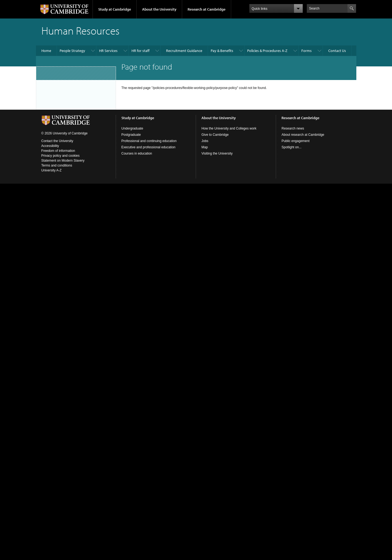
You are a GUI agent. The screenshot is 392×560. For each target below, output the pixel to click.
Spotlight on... (291, 147)
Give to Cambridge (215, 135)
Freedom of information (58, 151)
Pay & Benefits (222, 51)
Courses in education (137, 153)
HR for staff (140, 51)
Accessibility (50, 146)
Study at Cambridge (115, 9)
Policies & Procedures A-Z (267, 51)
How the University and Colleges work (229, 128)
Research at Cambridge (206, 9)
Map (205, 147)
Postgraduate (131, 135)
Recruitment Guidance (184, 51)
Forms (307, 51)
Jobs (205, 141)
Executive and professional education (148, 147)
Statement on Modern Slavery (63, 161)
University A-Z (52, 170)
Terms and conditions (57, 165)
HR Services (108, 51)
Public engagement (295, 141)
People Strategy (72, 51)
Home (46, 51)
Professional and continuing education (149, 141)
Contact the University (57, 141)
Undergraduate (132, 128)
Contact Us (337, 51)
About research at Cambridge (303, 135)
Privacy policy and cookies (61, 156)
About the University (159, 9)
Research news (293, 128)
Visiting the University (217, 153)
